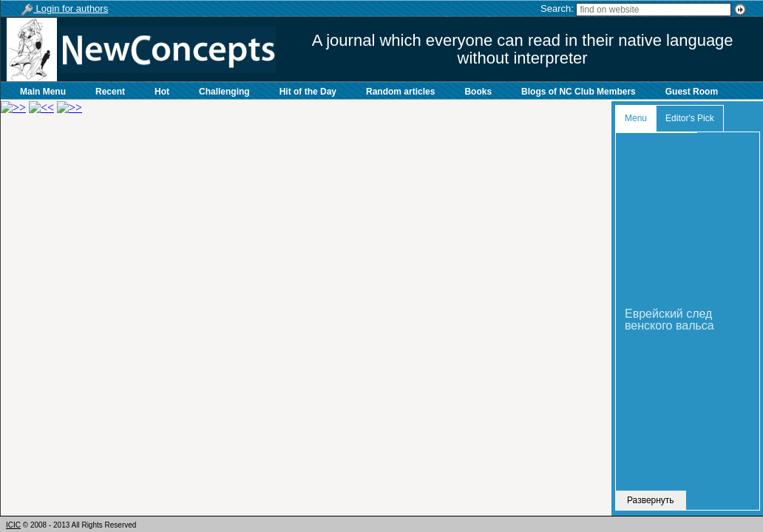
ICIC (13, 525)
